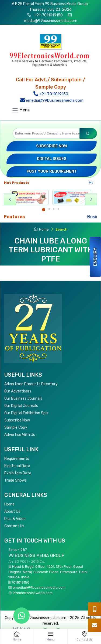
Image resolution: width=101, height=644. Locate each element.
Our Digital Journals (21, 406)
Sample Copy (16, 427)
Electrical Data (17, 466)
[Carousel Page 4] (58, 209)
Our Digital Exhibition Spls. (27, 413)
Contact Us (14, 526)
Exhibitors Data (18, 473)
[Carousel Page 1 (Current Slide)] (44, 210)
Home (41, 229)
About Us (12, 512)
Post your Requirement (52, 171)
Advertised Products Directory (31, 384)
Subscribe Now (52, 146)
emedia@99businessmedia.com (52, 100)
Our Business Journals (23, 399)
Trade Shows (15, 480)
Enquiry (95, 257)
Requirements (17, 459)
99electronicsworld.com (33, 593)
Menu (21, 110)
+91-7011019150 (48, 15)
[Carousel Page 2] (49, 209)
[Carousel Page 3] (54, 209)
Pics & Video (15, 519)
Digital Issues (52, 159)
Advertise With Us (20, 435)
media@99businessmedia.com (51, 21)
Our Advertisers (18, 391)
